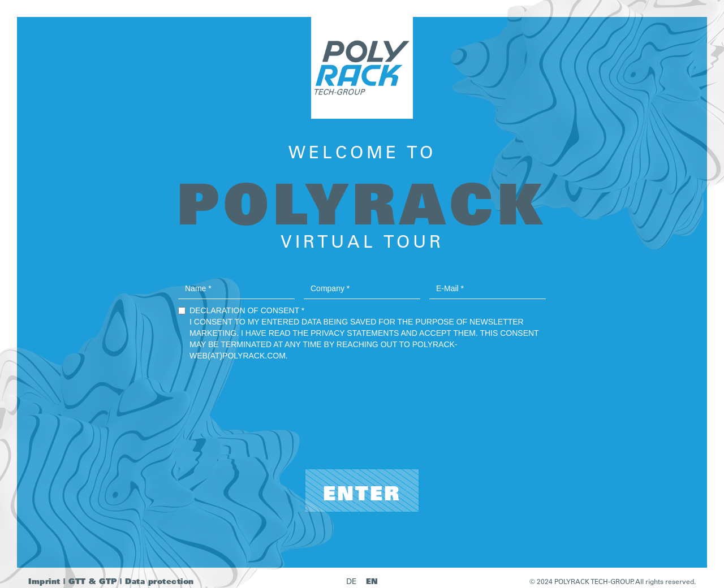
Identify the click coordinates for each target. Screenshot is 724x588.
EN (372, 581)
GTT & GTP (93, 581)
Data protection (160, 581)
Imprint (44, 581)
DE (352, 581)
